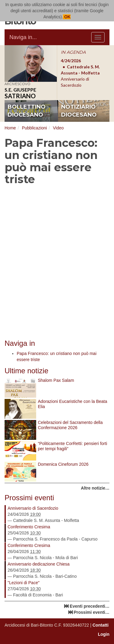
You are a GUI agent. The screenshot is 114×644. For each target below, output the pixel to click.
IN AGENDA (73, 52)
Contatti (100, 625)
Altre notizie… (95, 488)
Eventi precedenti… (90, 606)
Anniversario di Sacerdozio (33, 508)
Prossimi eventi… (92, 612)
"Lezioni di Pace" (24, 583)
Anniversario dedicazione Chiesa (39, 564)
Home (10, 128)
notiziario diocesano (79, 111)
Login (104, 634)
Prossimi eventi (29, 498)
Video (58, 128)
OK (67, 17)
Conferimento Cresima (29, 527)
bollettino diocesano (27, 111)
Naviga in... (23, 37)
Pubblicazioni (35, 128)
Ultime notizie (26, 371)
